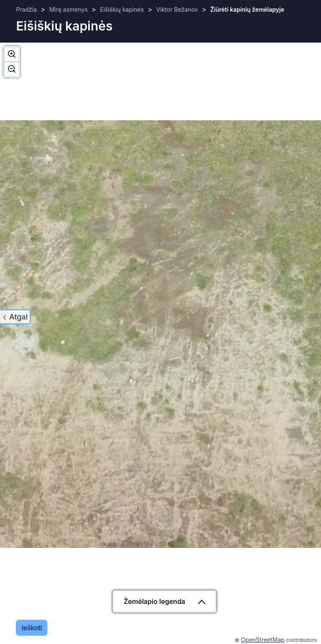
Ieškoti (32, 628)
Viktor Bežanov (177, 9)
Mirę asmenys (69, 9)
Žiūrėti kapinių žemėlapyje (247, 9)
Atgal (18, 317)
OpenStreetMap (263, 640)
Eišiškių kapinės (122, 9)
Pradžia (26, 9)
